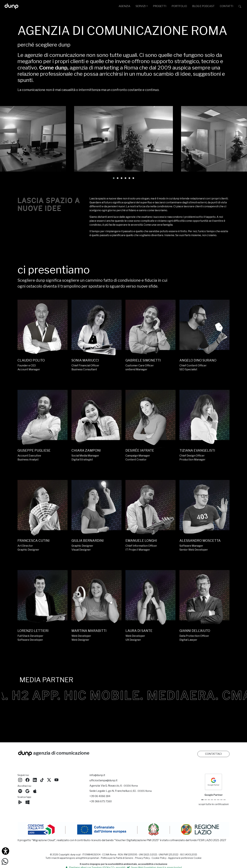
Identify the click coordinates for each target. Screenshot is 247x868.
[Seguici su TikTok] (42, 780)
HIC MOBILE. (126, 695)
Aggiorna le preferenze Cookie (185, 858)
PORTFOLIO (179, 6)
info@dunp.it (97, 775)
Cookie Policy (159, 858)
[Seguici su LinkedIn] (35, 780)
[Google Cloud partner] (206, 800)
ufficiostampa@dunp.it (103, 780)
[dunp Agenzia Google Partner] (213, 782)
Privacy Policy (142, 858)
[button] (114, 178)
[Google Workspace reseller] (209, 800)
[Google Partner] (202, 800)
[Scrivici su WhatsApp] (5, 861)
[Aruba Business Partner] (225, 800)
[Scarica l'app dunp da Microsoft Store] (27, 802)
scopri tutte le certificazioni (214, 804)
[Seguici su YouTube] (56, 780)
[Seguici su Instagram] (20, 780)
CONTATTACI (213, 754)
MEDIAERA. (205, 695)
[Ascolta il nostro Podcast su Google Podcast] (27, 791)
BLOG (203, 6)
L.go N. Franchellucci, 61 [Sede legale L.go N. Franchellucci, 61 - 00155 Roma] (129, 791)
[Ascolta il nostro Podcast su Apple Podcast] (35, 791)
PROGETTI (160, 6)
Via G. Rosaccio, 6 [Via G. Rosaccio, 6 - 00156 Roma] (119, 786)
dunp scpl (75, 854)
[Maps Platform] (218, 800)
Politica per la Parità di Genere (117, 858)
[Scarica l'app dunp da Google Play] (20, 802)
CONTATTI (227, 6)
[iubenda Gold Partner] (221, 800)
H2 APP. (59, 695)
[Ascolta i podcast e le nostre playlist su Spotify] (20, 791)
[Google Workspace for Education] (212, 800)
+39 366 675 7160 (101, 801)
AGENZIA (124, 6)
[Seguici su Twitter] (49, 780)
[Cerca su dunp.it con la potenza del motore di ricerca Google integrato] (240, 6)
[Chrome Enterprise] (215, 800)
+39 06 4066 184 (100, 796)
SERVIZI (141, 6)
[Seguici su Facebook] (27, 780)
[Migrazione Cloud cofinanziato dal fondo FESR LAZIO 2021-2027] (123, 830)
